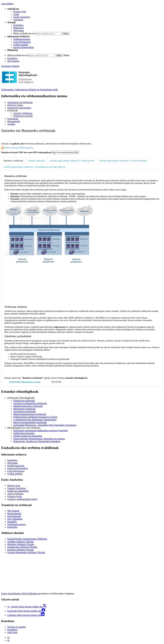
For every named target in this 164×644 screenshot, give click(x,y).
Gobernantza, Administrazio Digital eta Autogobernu (30, 90)
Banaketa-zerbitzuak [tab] (13, 161)
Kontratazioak (14, 516)
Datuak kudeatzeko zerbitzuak (28, 406)
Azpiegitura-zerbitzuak (24, 411)
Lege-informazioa (22, 42)
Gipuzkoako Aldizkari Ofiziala (22, 547)
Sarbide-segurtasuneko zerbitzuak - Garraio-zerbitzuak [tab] (123, 161)
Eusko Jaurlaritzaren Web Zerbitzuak (19, 594)
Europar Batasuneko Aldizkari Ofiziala (26, 552)
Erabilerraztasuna (22, 39)
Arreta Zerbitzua (15, 494)
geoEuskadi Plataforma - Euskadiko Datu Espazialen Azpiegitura (45, 425)
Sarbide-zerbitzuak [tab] (37, 161)
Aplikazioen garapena (24, 433)
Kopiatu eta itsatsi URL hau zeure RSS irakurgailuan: (26, 152)
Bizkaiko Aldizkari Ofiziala (21, 544)
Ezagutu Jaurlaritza (17, 488)
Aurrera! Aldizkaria (23, 113)
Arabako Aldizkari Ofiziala (20, 541)
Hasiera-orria (20, 12)
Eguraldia (12, 522)
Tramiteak (18, 20)
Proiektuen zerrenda (23, 116)
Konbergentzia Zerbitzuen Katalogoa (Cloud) (35, 417)
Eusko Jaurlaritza (22, 17)
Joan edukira (7, 4)
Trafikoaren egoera (16, 524)
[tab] (14, 161)
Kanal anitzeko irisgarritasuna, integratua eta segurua (39, 439)
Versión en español (16, 627)
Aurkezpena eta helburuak (20, 102)
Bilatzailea (18, 28)
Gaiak (16, 14)
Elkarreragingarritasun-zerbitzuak (30, 414)
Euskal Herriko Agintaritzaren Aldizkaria (27, 539)
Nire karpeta (13, 61)
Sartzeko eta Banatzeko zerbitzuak (30, 403)
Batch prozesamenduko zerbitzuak (30, 422)
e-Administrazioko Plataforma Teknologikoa (35, 420)
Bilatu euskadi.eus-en (24, 33)
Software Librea (15, 105)
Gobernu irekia (15, 496)
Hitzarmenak (14, 121)
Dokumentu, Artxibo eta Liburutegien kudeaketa (37, 441)
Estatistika (12, 527)
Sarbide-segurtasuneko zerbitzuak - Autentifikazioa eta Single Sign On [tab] (34, 167)
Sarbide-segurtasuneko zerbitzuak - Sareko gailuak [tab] (72, 161)
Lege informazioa (16, 471)
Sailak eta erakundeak (18, 491)
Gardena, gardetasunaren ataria (22, 499)
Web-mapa (19, 31)
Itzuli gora (12, 632)
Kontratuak (13, 119)
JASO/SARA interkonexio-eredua (25, 382)
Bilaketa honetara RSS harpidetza (17, 148)
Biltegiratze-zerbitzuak (24, 409)
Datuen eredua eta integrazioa (28, 436)
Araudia (11, 124)
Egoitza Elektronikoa (24, 47)
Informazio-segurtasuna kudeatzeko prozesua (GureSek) (41, 430)
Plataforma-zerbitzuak (24, 401)
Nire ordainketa (15, 519)
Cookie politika (21, 45)
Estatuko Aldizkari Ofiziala (20, 550)
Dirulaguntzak (14, 513)
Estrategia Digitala (10, 66)
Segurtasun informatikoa (19, 108)
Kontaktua (18, 25)
